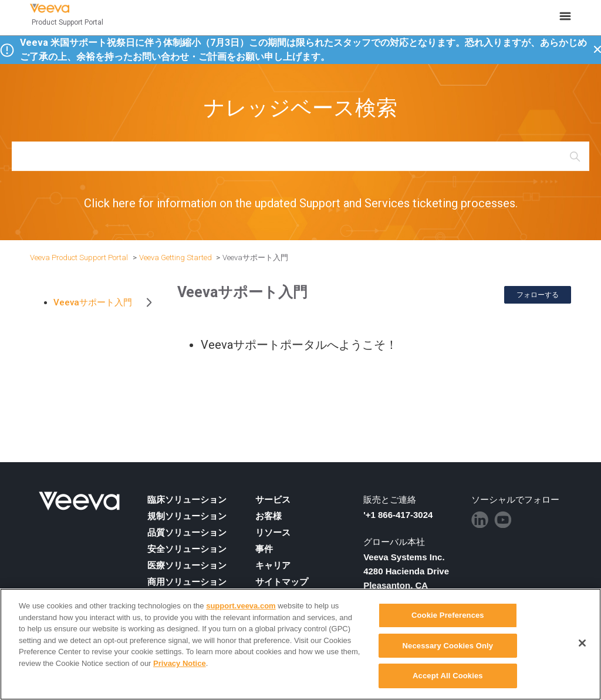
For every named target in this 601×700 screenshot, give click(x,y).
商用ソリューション (187, 582)
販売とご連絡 (390, 500)
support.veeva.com (241, 606)
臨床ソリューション (187, 500)
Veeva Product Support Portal (79, 258)
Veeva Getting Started (175, 258)
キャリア (273, 566)
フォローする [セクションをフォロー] (538, 295)
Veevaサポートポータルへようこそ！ (299, 345)
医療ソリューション (187, 566)
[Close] (582, 643)
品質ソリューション (187, 533)
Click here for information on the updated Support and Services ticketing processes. (301, 203)
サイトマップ (282, 582)
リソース (273, 533)
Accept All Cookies (448, 676)
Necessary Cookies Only (448, 646)
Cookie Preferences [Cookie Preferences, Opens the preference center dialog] (448, 615)
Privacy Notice (180, 663)
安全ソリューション (187, 549)
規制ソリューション (187, 516)
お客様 (269, 516)
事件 (264, 549)
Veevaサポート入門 (255, 258)
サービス (273, 500)
